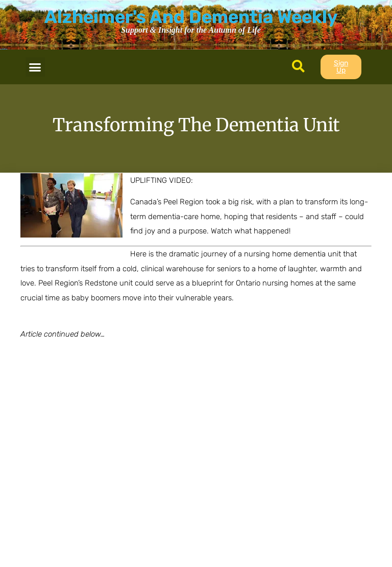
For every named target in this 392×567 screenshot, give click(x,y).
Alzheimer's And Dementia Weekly (191, 17)
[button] (35, 67)
